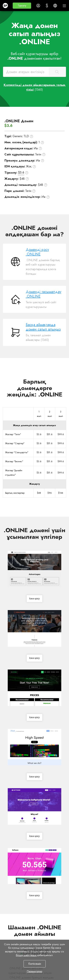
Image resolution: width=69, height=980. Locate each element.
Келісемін (34, 964)
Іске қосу (34, 599)
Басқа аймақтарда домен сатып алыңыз (43, 327)
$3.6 (21, 172)
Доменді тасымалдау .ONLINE (44, 294)
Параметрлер (34, 971)
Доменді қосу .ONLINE (37, 252)
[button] (22, 6)
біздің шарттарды (26, 955)
